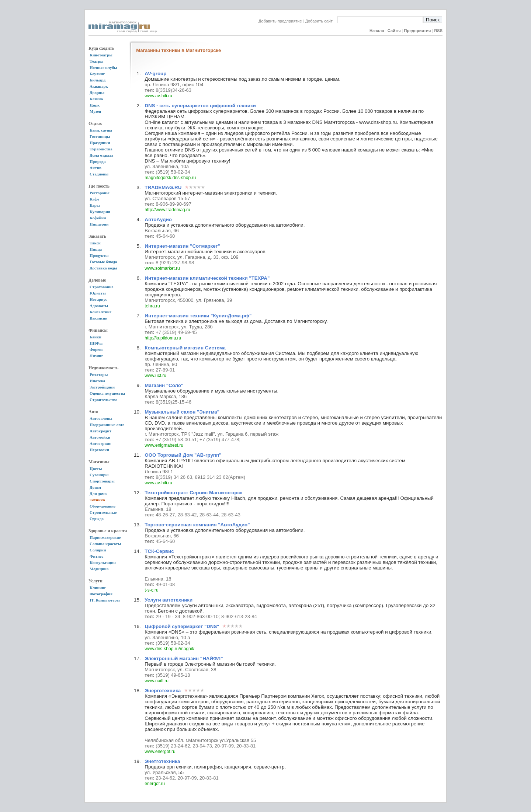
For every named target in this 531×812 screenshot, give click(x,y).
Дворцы (97, 93)
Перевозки (99, 450)
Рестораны (100, 193)
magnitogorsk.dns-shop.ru (170, 178)
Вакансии (98, 318)
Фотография (101, 594)
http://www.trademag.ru (167, 210)
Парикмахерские (105, 537)
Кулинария (100, 212)
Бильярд (98, 80)
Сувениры (99, 475)
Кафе (94, 199)
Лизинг (96, 356)
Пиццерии (99, 224)
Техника (97, 500)
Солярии (98, 550)
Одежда (97, 519)
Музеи (95, 111)
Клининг (98, 588)
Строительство (103, 400)
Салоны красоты (105, 544)
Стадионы (99, 174)
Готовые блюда (103, 262)
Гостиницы (100, 136)
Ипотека (97, 381)
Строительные (103, 512)
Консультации (103, 562)
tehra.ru (152, 306)
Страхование (101, 287)
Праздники (100, 143)
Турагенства (101, 149)
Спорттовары (102, 481)
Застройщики (102, 387)
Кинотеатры (101, 55)
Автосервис (100, 443)
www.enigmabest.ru (164, 445)
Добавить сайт (321, 21)
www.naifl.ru (157, 681)
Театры (96, 61)
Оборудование (103, 506)
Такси (95, 243)
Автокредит (100, 431)
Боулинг (97, 74)
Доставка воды (103, 268)
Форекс (96, 349)
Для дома (98, 494)
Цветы (96, 468)
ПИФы (96, 343)
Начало (377, 31)
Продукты (99, 255)
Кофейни (98, 218)
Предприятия (418, 31)
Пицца (96, 249)
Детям (95, 487)
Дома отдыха (101, 155)
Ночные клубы (103, 67)
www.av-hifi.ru (158, 96)
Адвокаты (99, 306)
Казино (96, 99)
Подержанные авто (107, 425)
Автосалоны (101, 418)
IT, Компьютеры (105, 600)
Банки (96, 337)
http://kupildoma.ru (163, 338)
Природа (98, 161)
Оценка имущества (107, 393)
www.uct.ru (155, 376)
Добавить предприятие (280, 21)
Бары (95, 205)
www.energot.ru (160, 752)
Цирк (95, 105)
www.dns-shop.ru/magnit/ (169, 649)
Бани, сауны (101, 130)
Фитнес (96, 556)
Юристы (98, 293)
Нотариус (98, 299)
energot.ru (155, 784)
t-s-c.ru (151, 590)
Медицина (99, 569)
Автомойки (100, 437)
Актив (96, 168)
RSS (438, 31)
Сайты (394, 31)
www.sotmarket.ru (162, 268)
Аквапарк (99, 86)
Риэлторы (99, 374)
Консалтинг (100, 312)
